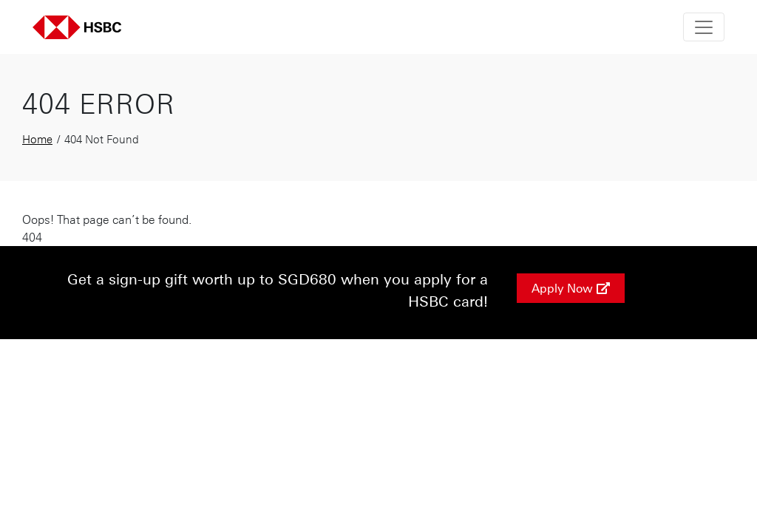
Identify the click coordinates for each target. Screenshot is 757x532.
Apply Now (571, 288)
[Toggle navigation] (704, 27)
